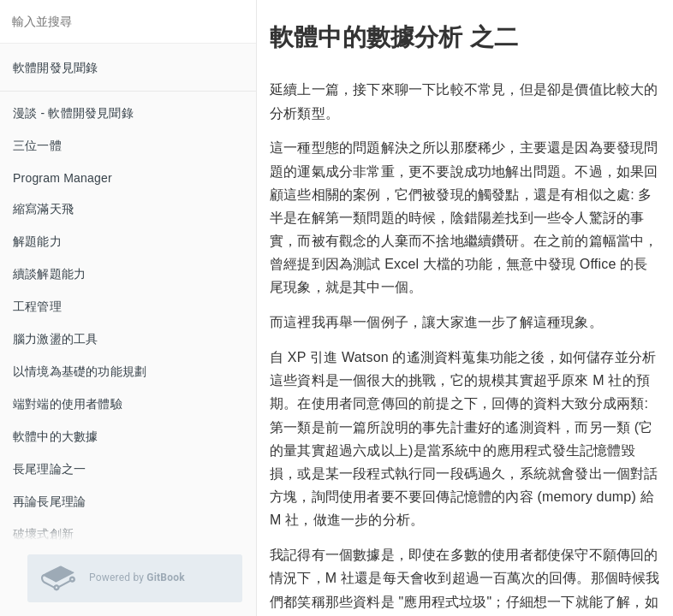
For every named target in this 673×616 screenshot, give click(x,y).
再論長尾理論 (49, 501)
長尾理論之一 (49, 469)
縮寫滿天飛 (43, 209)
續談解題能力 (49, 274)
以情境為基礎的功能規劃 (80, 371)
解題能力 (37, 241)
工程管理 (37, 306)
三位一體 (37, 145)
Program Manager (63, 178)
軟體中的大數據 (55, 436)
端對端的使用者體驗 (68, 404)
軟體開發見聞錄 (55, 68)
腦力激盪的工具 (55, 339)
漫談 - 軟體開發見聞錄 (73, 113)
